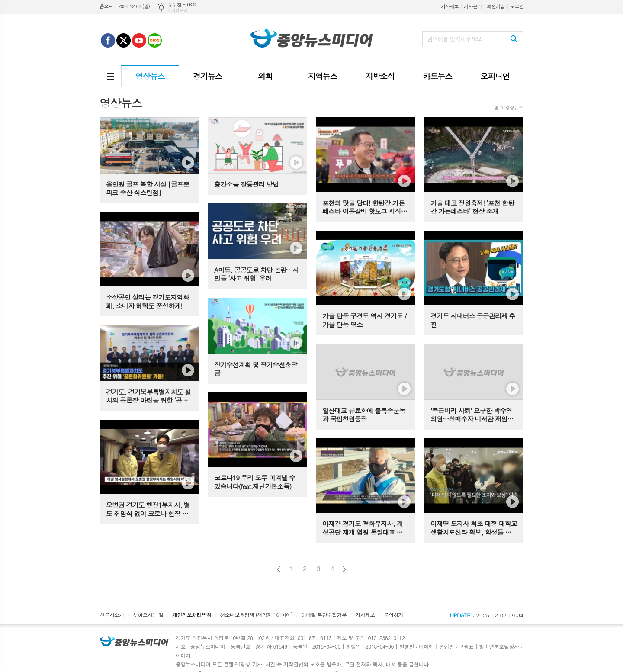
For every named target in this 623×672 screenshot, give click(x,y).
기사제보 (450, 6)
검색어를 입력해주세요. (455, 39)
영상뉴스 (514, 108)
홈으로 (106, 6)
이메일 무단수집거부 (324, 615)
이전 (279, 569)
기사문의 (473, 6)
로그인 (517, 6)
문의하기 (393, 615)
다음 (344, 569)
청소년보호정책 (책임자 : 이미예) (256, 615)
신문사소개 (112, 615)
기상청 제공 (178, 10)
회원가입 (496, 6)
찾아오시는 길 (148, 615)
